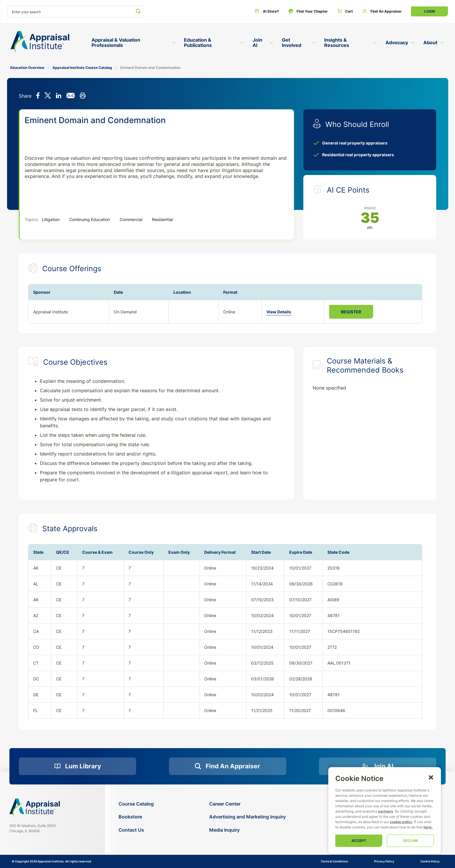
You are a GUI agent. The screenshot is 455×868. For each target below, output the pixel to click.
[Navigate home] (35, 808)
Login (430, 11)
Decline (411, 841)
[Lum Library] (77, 766)
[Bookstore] (136, 817)
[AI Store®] (267, 11)
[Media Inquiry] (247, 830)
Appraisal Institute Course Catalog (82, 68)
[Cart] (345, 11)
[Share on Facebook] (38, 96)
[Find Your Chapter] (308, 11)
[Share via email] (71, 96)
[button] (431, 777)
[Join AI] (378, 766)
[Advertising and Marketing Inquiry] (247, 817)
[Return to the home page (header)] (40, 42)
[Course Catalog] (136, 804)
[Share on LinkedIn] (59, 96)
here (427, 827)
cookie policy (401, 822)
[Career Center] (247, 804)
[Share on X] (48, 96)
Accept (359, 841)
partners (386, 811)
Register (351, 312)
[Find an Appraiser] (382, 11)
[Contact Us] (136, 830)
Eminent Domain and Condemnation (150, 68)
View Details (279, 312)
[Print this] (83, 96)
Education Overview (27, 68)
